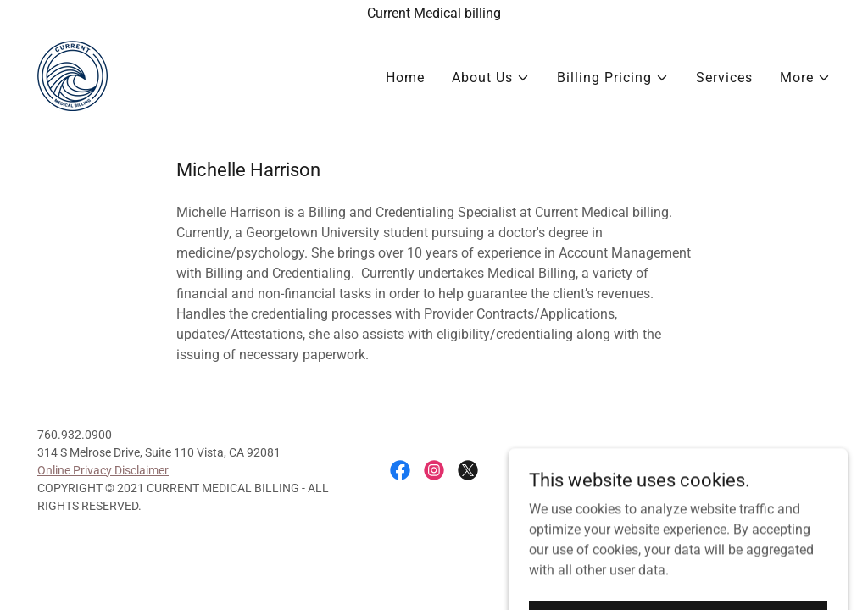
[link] (72, 75)
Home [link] (405, 78)
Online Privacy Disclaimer (103, 470)
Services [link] (724, 78)
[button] (491, 78)
